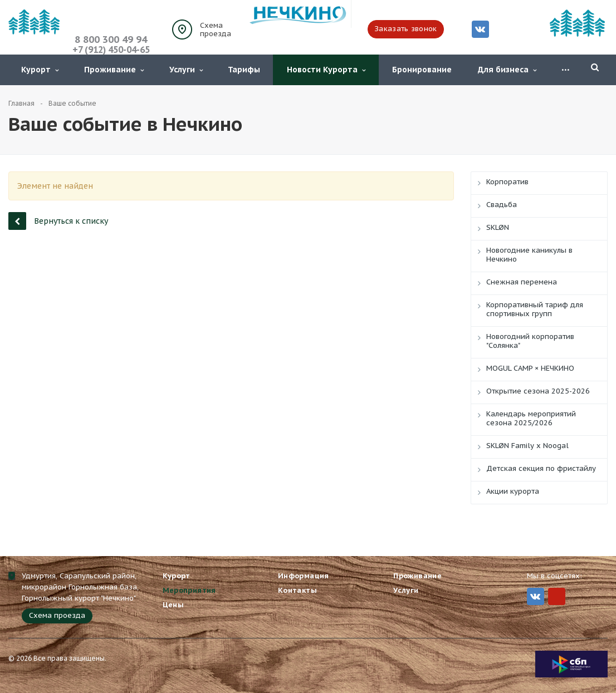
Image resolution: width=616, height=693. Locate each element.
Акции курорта (513, 491)
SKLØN (498, 227)
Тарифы (244, 70)
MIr (557, 596)
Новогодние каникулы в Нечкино (529, 255)
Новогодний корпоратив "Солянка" (530, 341)
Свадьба (502, 205)
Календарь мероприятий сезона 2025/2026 (531, 418)
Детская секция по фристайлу (541, 468)
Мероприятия (189, 590)
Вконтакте (480, 29)
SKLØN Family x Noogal (527, 446)
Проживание (114, 70)
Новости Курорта (326, 70)
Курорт (40, 70)
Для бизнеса (507, 70)
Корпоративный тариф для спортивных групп (535, 309)
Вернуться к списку (58, 221)
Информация (304, 576)
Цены (173, 605)
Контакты (297, 590)
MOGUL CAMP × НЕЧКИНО (530, 368)
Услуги (186, 70)
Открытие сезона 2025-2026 (538, 391)
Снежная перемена (522, 282)
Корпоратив (507, 182)
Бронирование (422, 70)
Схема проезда (216, 30)
